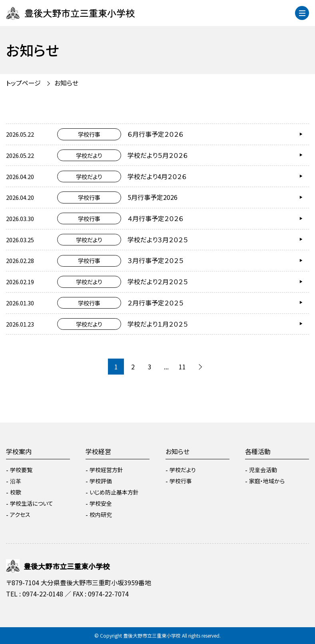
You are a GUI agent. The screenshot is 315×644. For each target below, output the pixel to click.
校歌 (16, 492)
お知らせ (66, 83)
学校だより (183, 470)
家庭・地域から (267, 481)
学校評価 (101, 481)
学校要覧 (21, 470)
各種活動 (258, 451)
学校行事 (181, 481)
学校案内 (19, 451)
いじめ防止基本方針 (114, 492)
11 (182, 367)
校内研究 (101, 514)
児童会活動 (263, 470)
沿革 (16, 481)
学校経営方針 (106, 470)
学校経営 (98, 451)
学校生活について (32, 503)
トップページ (23, 83)
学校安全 (101, 503)
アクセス (20, 514)
